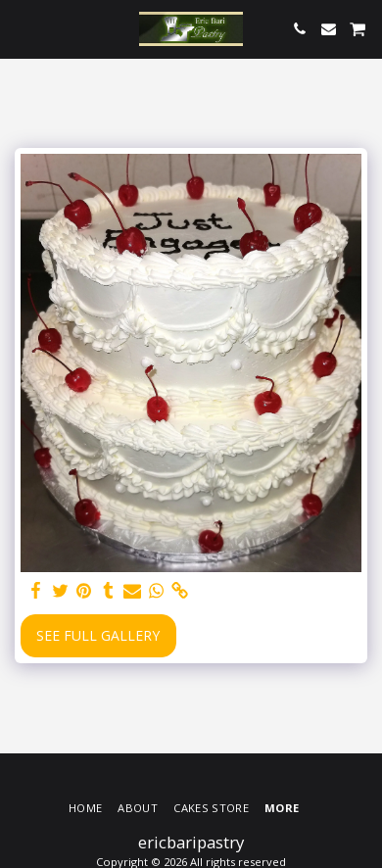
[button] (22, 28)
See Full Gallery (98, 635)
